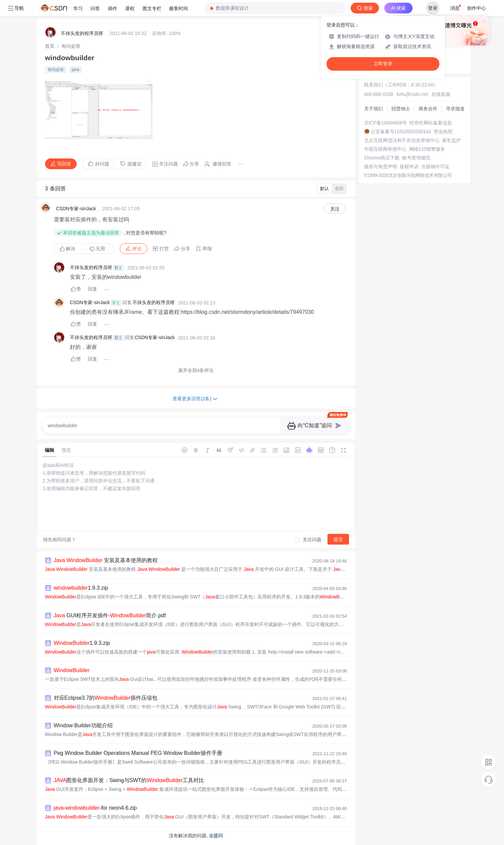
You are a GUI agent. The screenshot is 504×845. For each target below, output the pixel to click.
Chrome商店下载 (382, 158)
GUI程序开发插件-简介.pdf (110, 615)
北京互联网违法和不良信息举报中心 (402, 140)
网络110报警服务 (427, 149)
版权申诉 (409, 167)
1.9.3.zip (81, 588)
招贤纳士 (401, 109)
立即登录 (383, 64)
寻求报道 (455, 109)
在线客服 (441, 94)
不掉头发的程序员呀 (82, 33)
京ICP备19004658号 (386, 123)
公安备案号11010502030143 (401, 132)
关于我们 (374, 109)
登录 (433, 8)
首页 (50, 46)
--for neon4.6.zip (95, 808)
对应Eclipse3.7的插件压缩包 (106, 698)
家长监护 (452, 140)
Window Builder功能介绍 (83, 725)
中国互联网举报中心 (385, 149)
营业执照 (443, 132)
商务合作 (428, 109)
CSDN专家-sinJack (76, 209)
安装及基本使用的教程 (106, 560)
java (76, 70)
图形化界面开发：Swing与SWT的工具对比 (129, 780)
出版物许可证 (435, 167)
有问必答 (71, 46)
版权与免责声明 (381, 167)
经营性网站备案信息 (431, 123)
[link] (50, 46)
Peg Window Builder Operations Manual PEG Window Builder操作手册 (138, 753)
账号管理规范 (416, 158)
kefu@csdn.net (413, 94)
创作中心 (476, 8)
